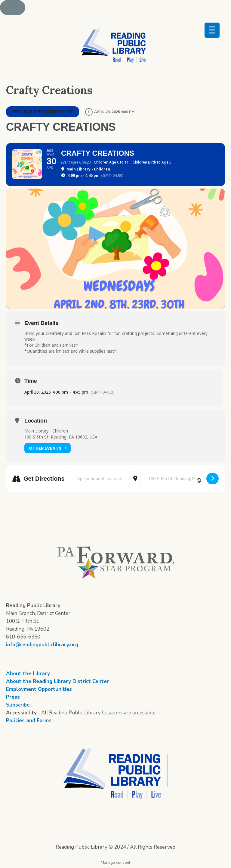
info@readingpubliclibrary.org (42, 645)
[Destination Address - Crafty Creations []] (172, 479)
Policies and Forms (29, 721)
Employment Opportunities (39, 689)
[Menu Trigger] (212, 30)
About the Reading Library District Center (57, 681)
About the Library (28, 674)
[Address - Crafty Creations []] (99, 479)
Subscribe (18, 705)
